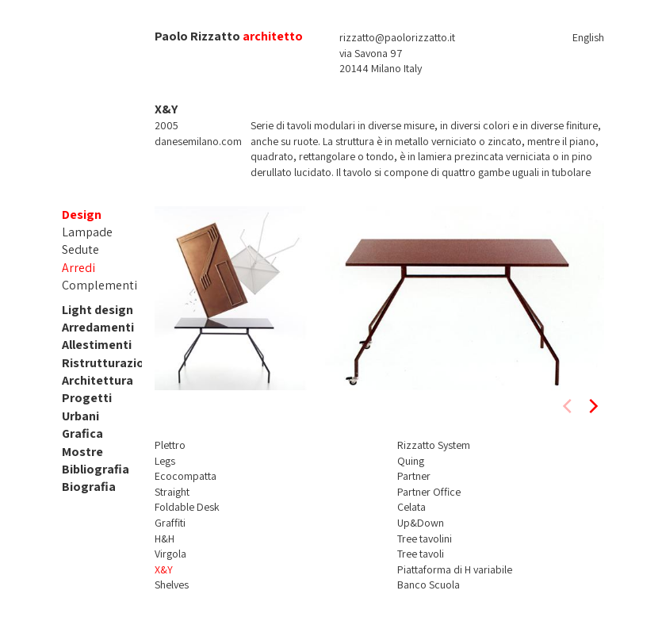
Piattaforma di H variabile (455, 569)
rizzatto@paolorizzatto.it (397, 37)
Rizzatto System (434, 445)
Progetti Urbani (87, 406)
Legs (165, 461)
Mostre (82, 452)
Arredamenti (98, 327)
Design (82, 215)
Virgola (170, 554)
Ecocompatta (186, 476)
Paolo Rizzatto (197, 36)
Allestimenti (97, 345)
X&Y (164, 569)
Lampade (87, 232)
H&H (165, 539)
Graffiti (170, 523)
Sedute (80, 249)
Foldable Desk (187, 507)
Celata (411, 507)
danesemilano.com (198, 141)
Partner (414, 476)
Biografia (89, 487)
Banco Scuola (429, 585)
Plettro (170, 445)
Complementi (100, 285)
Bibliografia (96, 469)
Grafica (82, 433)
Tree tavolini (425, 539)
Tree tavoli (421, 554)
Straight (172, 492)
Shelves (172, 585)
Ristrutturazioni (108, 363)
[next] (592, 406)
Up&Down (421, 523)
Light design (98, 310)
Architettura (98, 380)
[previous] (568, 406)
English (588, 37)
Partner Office (429, 492)
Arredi (78, 268)
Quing (411, 461)
